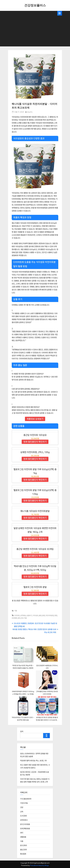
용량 (40, 615)
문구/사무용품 (25, 824)
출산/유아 (24, 850)
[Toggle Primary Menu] (60, 13)
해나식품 (24, 618)
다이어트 (17, 615)
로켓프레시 (24, 820)
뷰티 (22, 833)
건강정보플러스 (35, 5)
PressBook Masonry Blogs (39, 865)
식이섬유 (35, 615)
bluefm (30, 112)
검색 (22, 731)
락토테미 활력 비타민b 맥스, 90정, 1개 (33, 761)
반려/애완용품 (25, 829)
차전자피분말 (50, 615)
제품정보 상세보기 (35, 419)
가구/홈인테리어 (26, 799)
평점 (56, 615)
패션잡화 (23, 854)
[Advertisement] (35, 32)
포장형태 (14, 618)
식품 (16, 611)
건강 (22, 807)
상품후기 (29, 615)
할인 (19, 618)
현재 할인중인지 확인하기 (35, 442)
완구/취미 (24, 845)
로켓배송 (23, 615)
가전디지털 (24, 803)
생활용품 (23, 837)
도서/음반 (24, 816)
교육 (22, 812)
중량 (44, 615)
